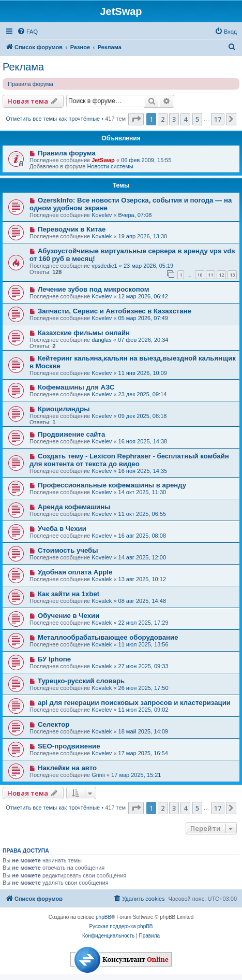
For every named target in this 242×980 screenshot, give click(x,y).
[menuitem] (27, 32)
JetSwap (103, 160)
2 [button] (163, 119)
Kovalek (102, 236)
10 (200, 275)
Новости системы (110, 166)
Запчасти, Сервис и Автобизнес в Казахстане (115, 311)
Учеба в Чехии (62, 529)
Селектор (54, 724)
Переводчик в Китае (72, 229)
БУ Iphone (54, 659)
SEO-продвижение (69, 746)
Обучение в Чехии (69, 616)
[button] (136, 119)
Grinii (98, 775)
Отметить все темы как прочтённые (53, 119)
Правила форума (31, 84)
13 (232, 275)
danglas (102, 340)
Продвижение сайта (71, 434)
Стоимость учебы (68, 550)
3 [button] (174, 119)
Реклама (23, 67)
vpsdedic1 (104, 266)
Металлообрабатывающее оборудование (108, 637)
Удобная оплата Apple (75, 572)
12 (221, 275)
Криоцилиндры (64, 409)
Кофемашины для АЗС (76, 387)
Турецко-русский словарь (81, 681)
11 (210, 275)
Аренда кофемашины (74, 507)
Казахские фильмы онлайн (84, 333)
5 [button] (197, 119)
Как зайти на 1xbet (69, 594)
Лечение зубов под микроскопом (94, 289)
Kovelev (102, 215)
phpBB (103, 917)
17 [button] (218, 119)
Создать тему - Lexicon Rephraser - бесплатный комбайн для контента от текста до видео (129, 460)
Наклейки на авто (67, 768)
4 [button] (185, 119)
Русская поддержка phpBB (121, 926)
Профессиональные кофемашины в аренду (112, 485)
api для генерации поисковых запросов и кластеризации (134, 703)
